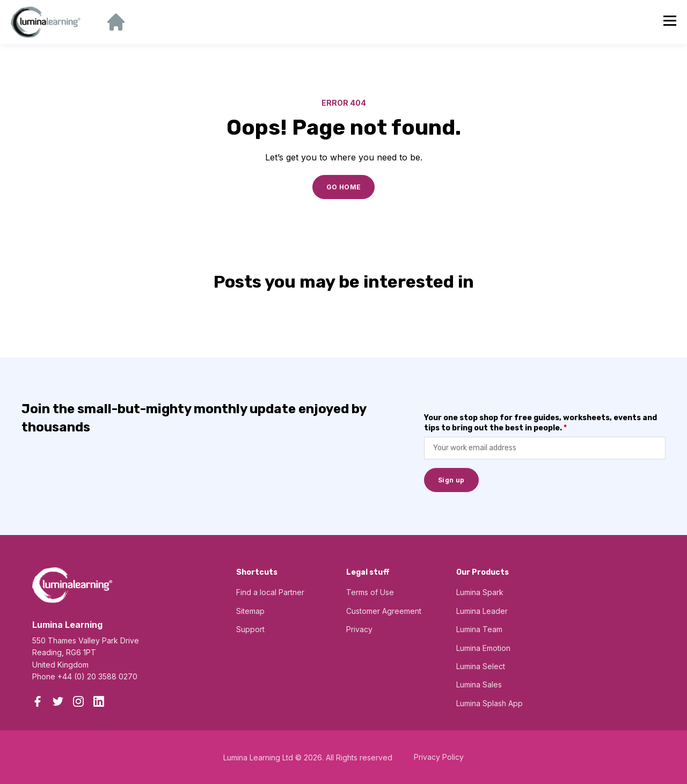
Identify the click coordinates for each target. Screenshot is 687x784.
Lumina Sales (479, 684)
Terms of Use (370, 592)
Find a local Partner (270, 592)
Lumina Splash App (489, 703)
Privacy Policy (439, 757)
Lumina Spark (480, 592)
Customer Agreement (384, 611)
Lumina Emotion (483, 648)
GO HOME (344, 187)
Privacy (359, 629)
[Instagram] (78, 701)
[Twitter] (58, 701)
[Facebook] (38, 701)
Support (250, 629)
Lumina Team (479, 629)
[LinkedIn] (99, 701)
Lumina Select (481, 666)
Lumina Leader (482, 611)
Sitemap (250, 611)
